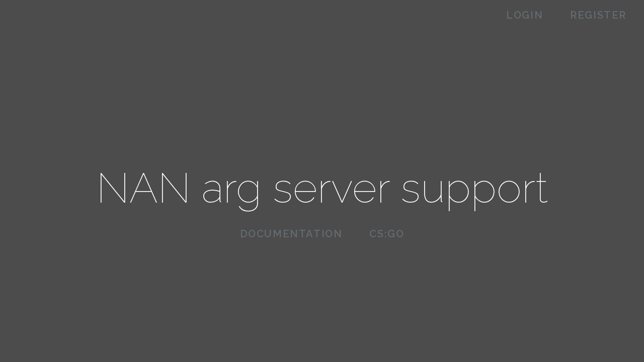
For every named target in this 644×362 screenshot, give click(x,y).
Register (598, 15)
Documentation (291, 234)
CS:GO (387, 234)
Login (525, 15)
